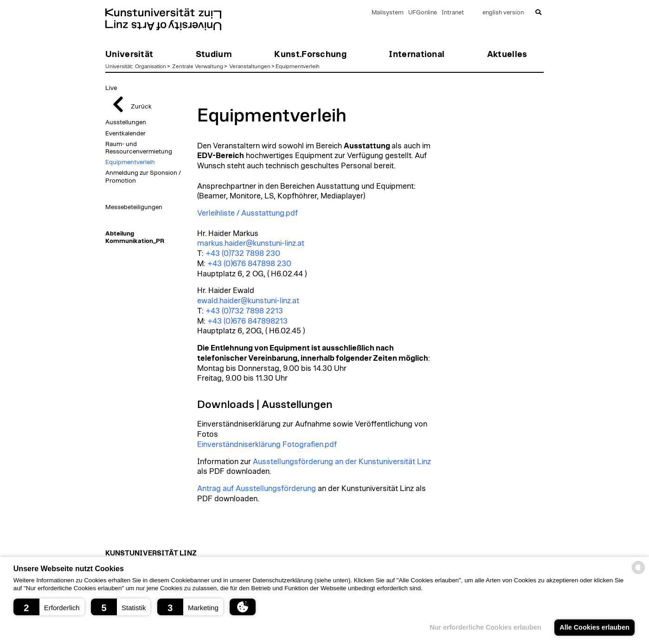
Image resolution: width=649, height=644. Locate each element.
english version (503, 13)
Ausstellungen (126, 122)
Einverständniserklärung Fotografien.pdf (267, 445)
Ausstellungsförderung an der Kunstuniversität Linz (342, 462)
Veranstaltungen (250, 66)
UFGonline (423, 13)
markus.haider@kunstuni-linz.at (251, 243)
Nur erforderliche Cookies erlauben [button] (485, 627)
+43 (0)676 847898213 (247, 321)
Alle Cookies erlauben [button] (594, 627)
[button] (49, 607)
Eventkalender (125, 134)
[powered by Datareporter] (638, 573)
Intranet (453, 13)
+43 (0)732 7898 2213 (244, 311)
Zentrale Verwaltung (198, 66)
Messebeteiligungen (134, 207)
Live (111, 88)
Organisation (151, 66)
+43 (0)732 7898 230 (243, 254)
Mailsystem (388, 13)
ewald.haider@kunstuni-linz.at (248, 301)
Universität (119, 66)
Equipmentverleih (298, 66)
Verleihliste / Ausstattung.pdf (247, 213)
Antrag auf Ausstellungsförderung (257, 489)
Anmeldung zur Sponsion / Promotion (143, 177)
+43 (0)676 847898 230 (249, 264)
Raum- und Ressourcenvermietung (139, 148)
